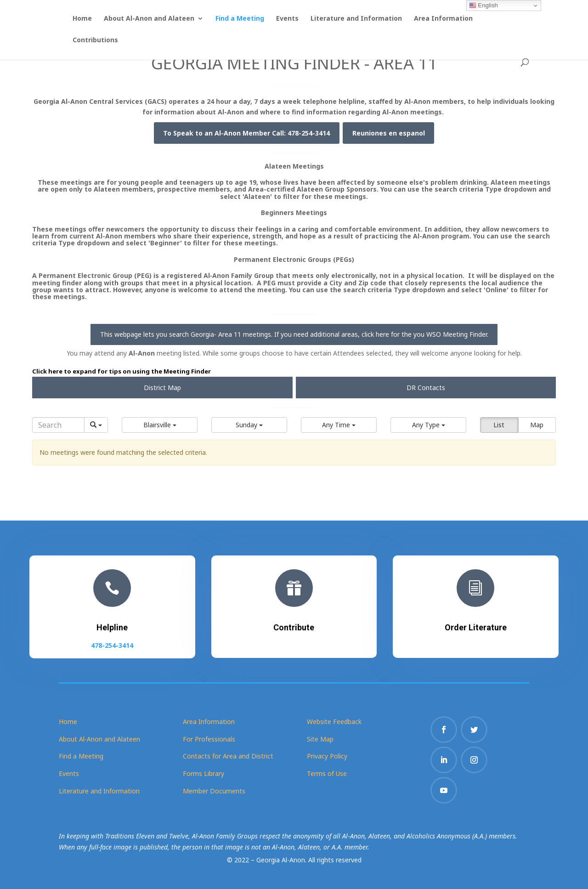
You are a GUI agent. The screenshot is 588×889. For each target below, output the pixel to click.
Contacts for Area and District (228, 756)
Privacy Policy (327, 756)
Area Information (443, 19)
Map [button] (537, 425)
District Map (162, 388)
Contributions (95, 40)
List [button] (499, 425)
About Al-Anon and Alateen (149, 19)
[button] (160, 425)
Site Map (320, 739)
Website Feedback (334, 722)
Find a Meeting (240, 19)
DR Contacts (426, 388)
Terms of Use (327, 773)
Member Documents (214, 791)
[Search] (58, 425)
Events (287, 19)
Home (82, 19)
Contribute (294, 626)
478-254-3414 (112, 642)
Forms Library (204, 773)
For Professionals (209, 739)
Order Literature (476, 626)
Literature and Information (356, 19)
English (483, 6)
